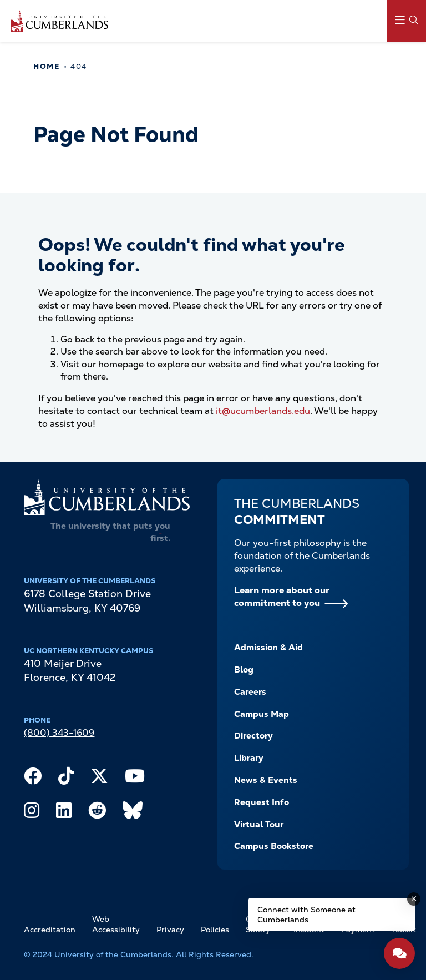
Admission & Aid (268, 648)
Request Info (262, 802)
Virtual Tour (259, 825)
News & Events (266, 780)
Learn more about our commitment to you (282, 597)
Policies (215, 930)
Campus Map (262, 714)
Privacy (170, 930)
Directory (253, 736)
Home (46, 66)
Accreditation (50, 930)
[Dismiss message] (414, 899)
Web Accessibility (116, 925)
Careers (250, 692)
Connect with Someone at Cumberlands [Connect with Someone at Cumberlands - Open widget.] (306, 915)
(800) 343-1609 (59, 733)
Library (249, 758)
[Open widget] (399, 953)
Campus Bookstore (274, 846)
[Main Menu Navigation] (407, 21)
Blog (244, 670)
